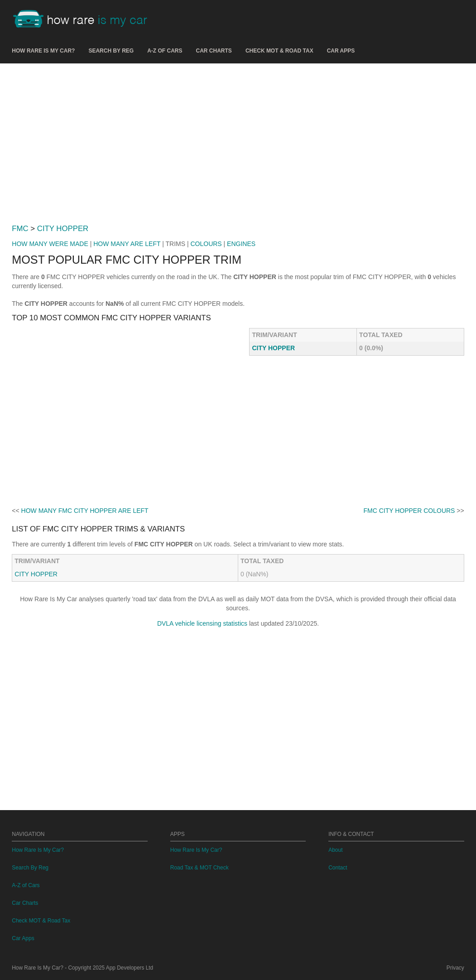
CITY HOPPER (63, 229)
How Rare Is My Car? (43, 51)
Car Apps (341, 51)
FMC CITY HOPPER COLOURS (409, 511)
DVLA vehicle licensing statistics (202, 623)
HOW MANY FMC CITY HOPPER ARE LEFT (85, 511)
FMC (20, 229)
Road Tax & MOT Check (200, 868)
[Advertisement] (238, 140)
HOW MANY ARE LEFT (127, 244)
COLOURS (206, 244)
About (335, 850)
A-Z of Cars (165, 51)
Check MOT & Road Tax (279, 51)
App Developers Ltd (130, 968)
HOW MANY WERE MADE (50, 244)
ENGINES (241, 244)
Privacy (455, 968)
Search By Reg (111, 51)
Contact (338, 868)
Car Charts (214, 51)
